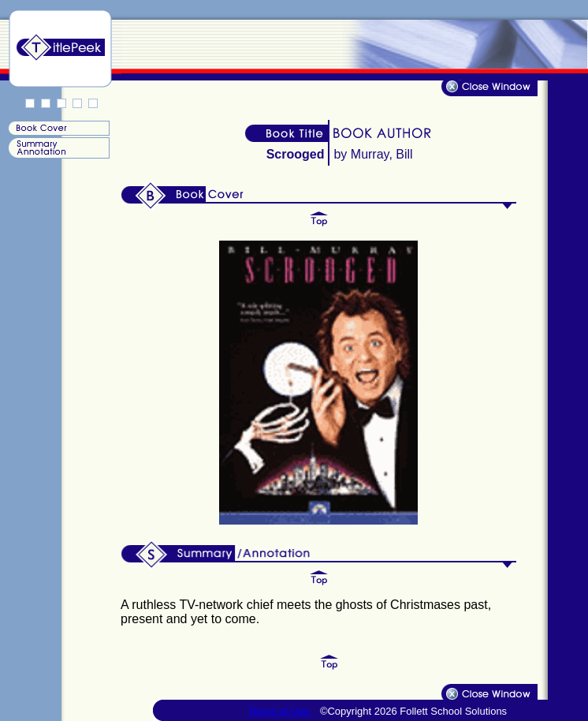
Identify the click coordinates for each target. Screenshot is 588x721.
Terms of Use (280, 711)
